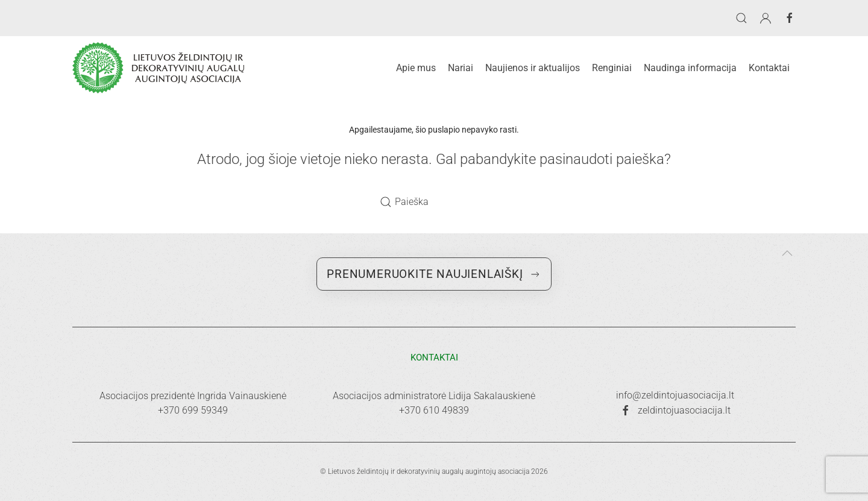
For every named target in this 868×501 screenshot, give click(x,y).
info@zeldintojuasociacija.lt (675, 395)
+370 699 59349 (193, 410)
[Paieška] (434, 202)
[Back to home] (158, 68)
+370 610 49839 (434, 410)
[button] (741, 18)
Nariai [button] (461, 68)
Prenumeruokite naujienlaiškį (434, 274)
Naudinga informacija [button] (690, 68)
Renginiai (612, 68)
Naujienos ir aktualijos (533, 68)
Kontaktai (769, 68)
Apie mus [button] (416, 68)
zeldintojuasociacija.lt (675, 411)
